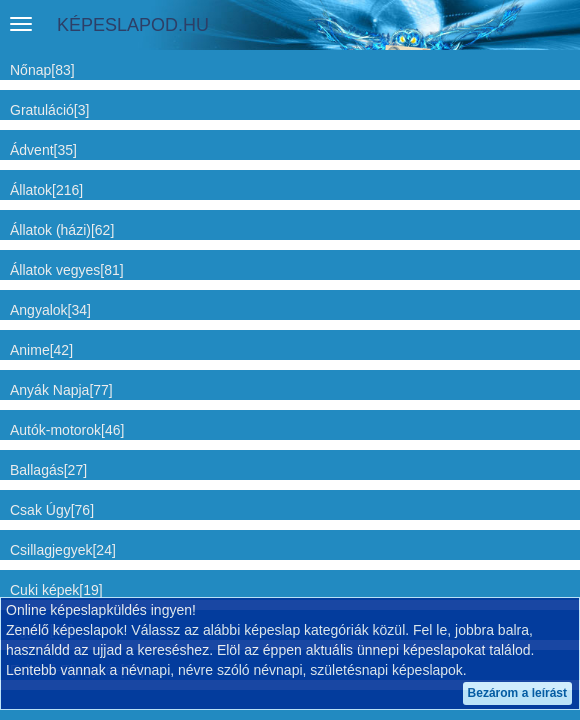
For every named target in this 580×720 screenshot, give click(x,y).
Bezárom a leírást (517, 693)
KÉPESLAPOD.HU (133, 25)
